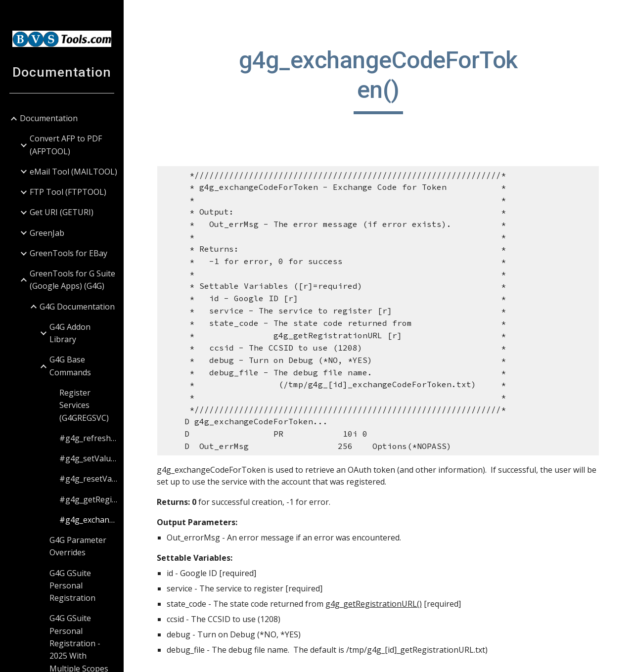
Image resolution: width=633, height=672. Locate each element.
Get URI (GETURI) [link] (62, 212)
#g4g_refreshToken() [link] (88, 438)
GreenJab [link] (47, 233)
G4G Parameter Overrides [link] (78, 546)
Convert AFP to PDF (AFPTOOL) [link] (66, 145)
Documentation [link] (49, 118)
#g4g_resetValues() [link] (88, 479)
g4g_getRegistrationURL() (374, 604)
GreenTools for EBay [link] (68, 253)
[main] (378, 80)
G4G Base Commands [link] (70, 366)
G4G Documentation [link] (77, 307)
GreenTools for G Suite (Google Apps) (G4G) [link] (72, 280)
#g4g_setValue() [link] (88, 458)
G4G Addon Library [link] (70, 333)
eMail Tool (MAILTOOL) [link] (73, 172)
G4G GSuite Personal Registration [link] (72, 586)
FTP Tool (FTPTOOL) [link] (68, 192)
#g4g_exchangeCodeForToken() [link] (88, 520)
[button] (621, 14)
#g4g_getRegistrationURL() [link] (88, 499)
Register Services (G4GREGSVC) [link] (84, 405)
